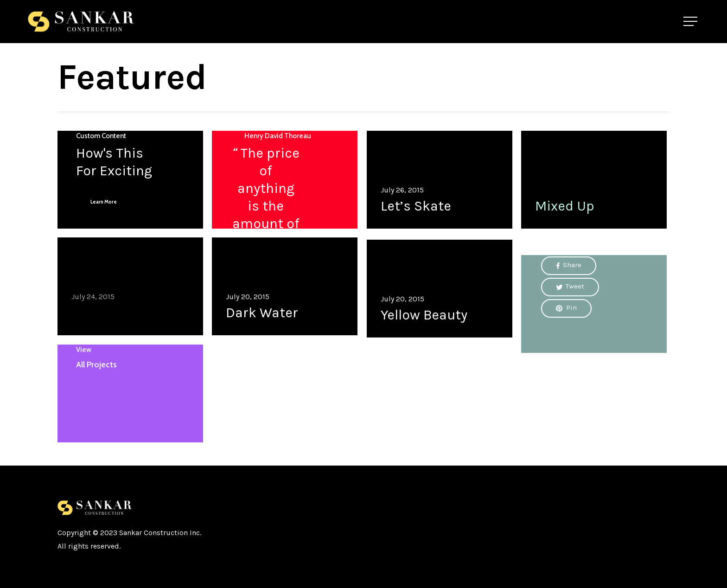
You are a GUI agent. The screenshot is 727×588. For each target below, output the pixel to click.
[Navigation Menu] (691, 22)
